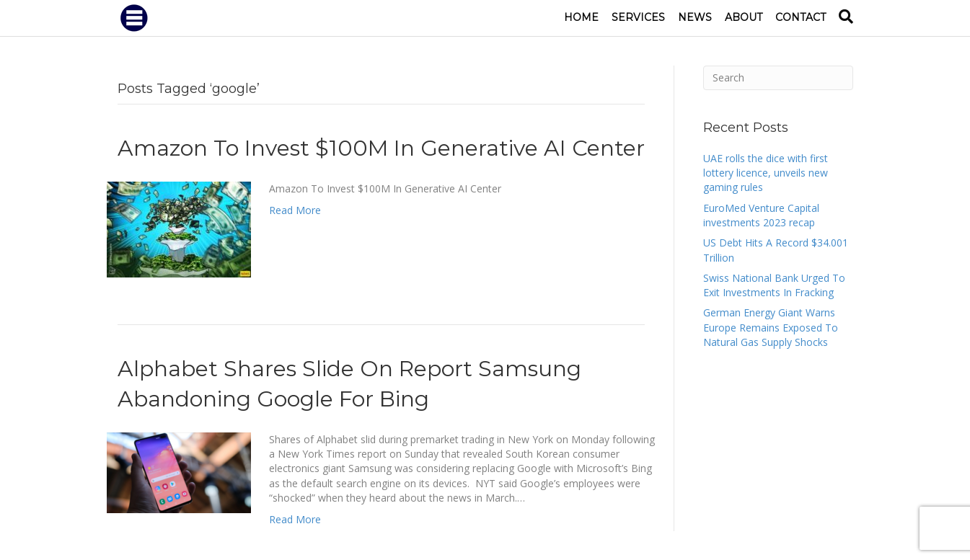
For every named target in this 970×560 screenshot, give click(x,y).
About (744, 17)
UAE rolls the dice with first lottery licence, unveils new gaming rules (766, 173)
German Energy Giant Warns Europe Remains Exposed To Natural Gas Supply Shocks (771, 327)
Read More (295, 210)
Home (581, 17)
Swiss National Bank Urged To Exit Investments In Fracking (774, 285)
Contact (801, 17)
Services (638, 17)
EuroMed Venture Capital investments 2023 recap (761, 215)
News (695, 17)
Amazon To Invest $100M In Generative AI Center (381, 148)
